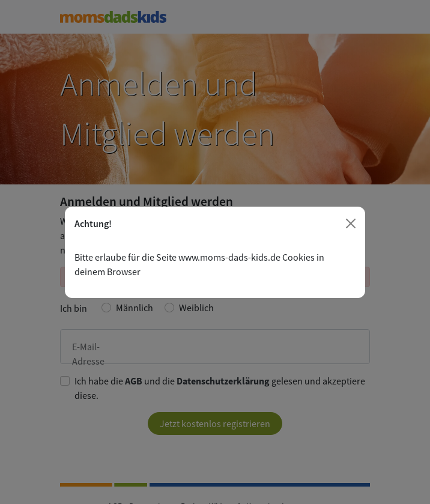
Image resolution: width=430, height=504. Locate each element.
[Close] (351, 223)
